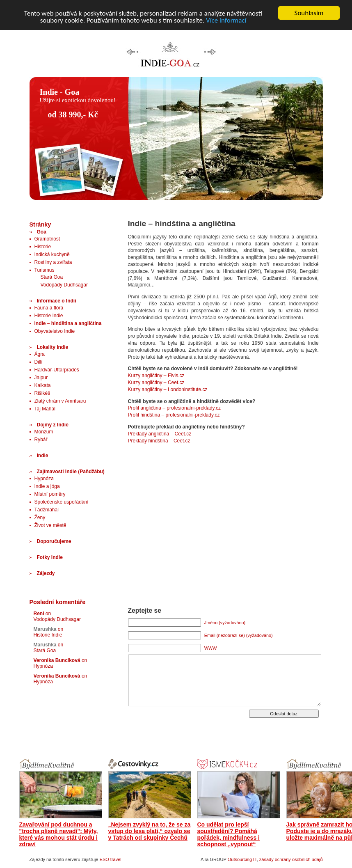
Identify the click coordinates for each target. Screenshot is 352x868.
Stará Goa (52, 277)
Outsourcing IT (242, 859)
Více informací (226, 20)
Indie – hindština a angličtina (68, 323)
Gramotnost (47, 239)
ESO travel (111, 859)
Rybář (41, 440)
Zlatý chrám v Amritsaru (60, 401)
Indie (43, 456)
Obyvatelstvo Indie (55, 331)
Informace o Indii (57, 301)
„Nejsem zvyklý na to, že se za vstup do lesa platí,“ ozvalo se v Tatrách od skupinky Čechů (150, 831)
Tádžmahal (47, 510)
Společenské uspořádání (62, 502)
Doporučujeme (54, 541)
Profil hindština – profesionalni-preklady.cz (174, 415)
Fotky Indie (50, 557)
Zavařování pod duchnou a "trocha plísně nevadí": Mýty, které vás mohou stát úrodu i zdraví (59, 834)
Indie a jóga (47, 486)
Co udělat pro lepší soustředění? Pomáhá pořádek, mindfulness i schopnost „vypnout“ (229, 834)
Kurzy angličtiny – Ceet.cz (156, 382)
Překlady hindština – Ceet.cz (159, 441)
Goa (42, 232)
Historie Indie (49, 316)
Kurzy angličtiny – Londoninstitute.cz (168, 389)
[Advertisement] (179, 209)
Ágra (40, 354)
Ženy (40, 518)
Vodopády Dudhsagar (64, 285)
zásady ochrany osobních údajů (291, 859)
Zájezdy (46, 573)
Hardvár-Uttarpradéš (57, 370)
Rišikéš (42, 393)
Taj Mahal (45, 409)
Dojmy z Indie (53, 425)
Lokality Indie (53, 347)
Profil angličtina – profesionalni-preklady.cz (175, 408)
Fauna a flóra (49, 308)
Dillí (39, 362)
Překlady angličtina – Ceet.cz (160, 434)
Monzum (44, 432)
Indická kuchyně (52, 254)
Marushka (45, 629)
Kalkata (43, 385)
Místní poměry (50, 494)
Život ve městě (50, 525)
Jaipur (41, 378)
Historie (43, 247)
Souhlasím (309, 13)
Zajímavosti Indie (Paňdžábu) (71, 472)
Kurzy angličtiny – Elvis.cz (156, 376)
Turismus (45, 270)
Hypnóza (44, 479)
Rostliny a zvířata (53, 262)
